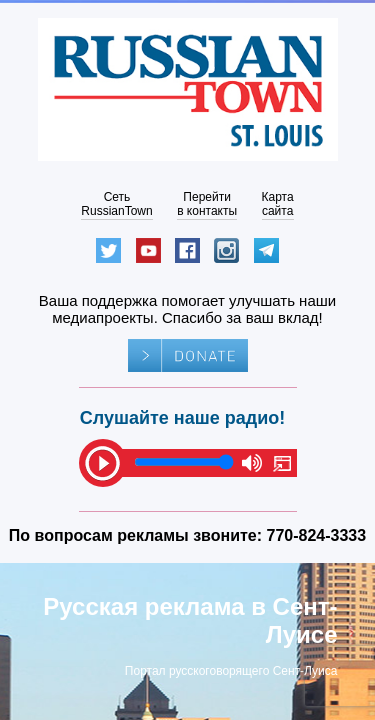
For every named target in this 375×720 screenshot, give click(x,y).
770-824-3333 (317, 535)
